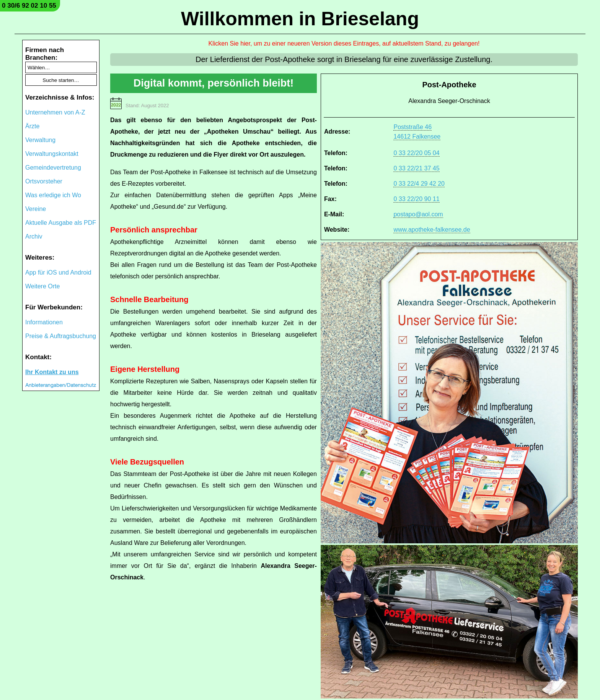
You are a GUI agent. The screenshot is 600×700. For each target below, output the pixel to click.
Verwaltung (40, 140)
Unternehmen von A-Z (55, 112)
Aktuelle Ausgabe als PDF (61, 223)
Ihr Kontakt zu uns (52, 372)
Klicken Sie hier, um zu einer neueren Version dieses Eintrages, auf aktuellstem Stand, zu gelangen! (344, 43)
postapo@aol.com (418, 214)
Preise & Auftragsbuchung (61, 336)
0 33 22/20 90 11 (416, 199)
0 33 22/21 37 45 (416, 168)
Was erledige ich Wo (53, 195)
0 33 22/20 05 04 (416, 153)
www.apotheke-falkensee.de (432, 230)
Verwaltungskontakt (52, 154)
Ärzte (32, 126)
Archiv (34, 236)
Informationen (44, 322)
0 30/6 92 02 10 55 (29, 6)
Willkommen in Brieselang (300, 19)
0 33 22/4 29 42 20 (419, 184)
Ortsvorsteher (44, 181)
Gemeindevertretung (53, 168)
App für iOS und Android (58, 272)
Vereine (36, 209)
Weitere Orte (42, 286)
